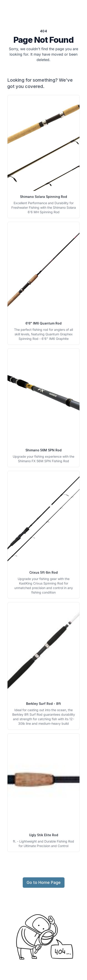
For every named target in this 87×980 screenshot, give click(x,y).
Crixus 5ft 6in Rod (43, 572)
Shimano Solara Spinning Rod (43, 197)
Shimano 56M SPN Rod (43, 450)
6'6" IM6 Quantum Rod (43, 323)
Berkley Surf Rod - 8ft (43, 704)
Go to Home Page (44, 882)
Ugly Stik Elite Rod (44, 835)
